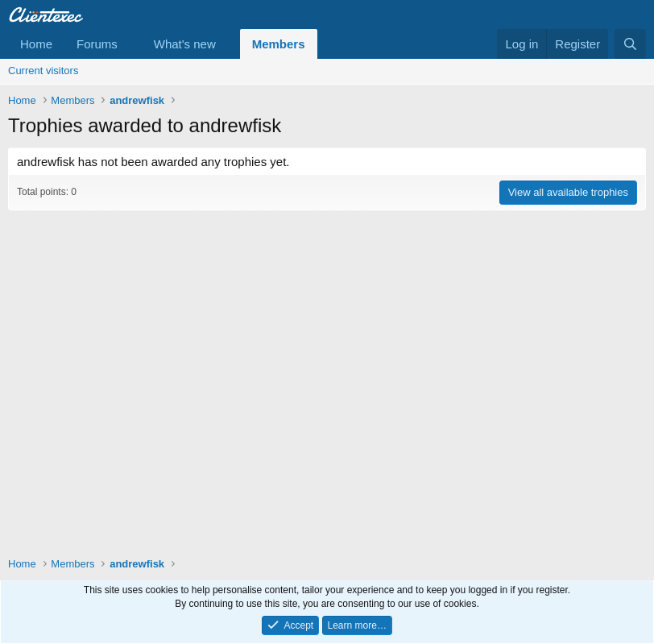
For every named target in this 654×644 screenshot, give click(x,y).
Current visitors (43, 71)
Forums (97, 44)
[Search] (630, 44)
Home (36, 44)
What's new (185, 44)
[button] (130, 44)
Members (279, 44)
